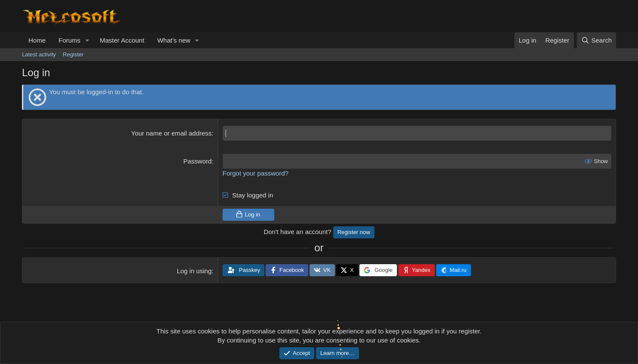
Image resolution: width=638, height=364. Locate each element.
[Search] (596, 40)
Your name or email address (172, 133)
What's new (174, 40)
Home (37, 40)
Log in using (194, 271)
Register (73, 54)
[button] (87, 40)
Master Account (122, 40)
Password (198, 161)
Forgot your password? (256, 173)
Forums (70, 40)
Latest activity (39, 54)
